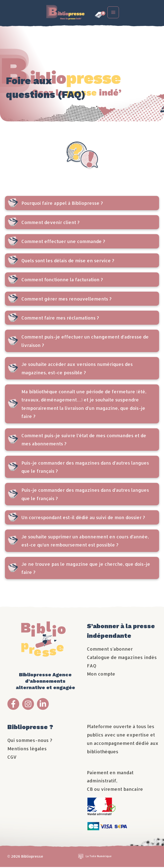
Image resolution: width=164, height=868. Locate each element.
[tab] (82, 204)
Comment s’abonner (110, 650)
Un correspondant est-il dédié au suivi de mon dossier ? (83, 518)
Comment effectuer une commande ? (63, 242)
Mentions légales (27, 749)
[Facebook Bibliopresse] (13, 705)
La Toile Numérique (99, 857)
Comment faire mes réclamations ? (60, 319)
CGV (12, 758)
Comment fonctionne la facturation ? (62, 280)
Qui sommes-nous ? (30, 741)
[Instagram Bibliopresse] (28, 705)
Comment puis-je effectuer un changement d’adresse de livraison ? (85, 342)
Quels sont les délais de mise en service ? (68, 261)
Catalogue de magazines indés (122, 658)
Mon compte (101, 675)
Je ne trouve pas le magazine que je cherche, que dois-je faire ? (86, 569)
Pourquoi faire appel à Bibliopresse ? (62, 204)
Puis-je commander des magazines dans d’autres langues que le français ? (85, 468)
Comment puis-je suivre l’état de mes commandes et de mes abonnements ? (84, 440)
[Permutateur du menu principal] (115, 13)
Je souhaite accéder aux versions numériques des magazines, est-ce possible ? (77, 369)
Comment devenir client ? (50, 223)
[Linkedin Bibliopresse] (43, 705)
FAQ (92, 666)
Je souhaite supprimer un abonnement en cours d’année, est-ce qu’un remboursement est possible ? (85, 542)
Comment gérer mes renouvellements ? (66, 299)
